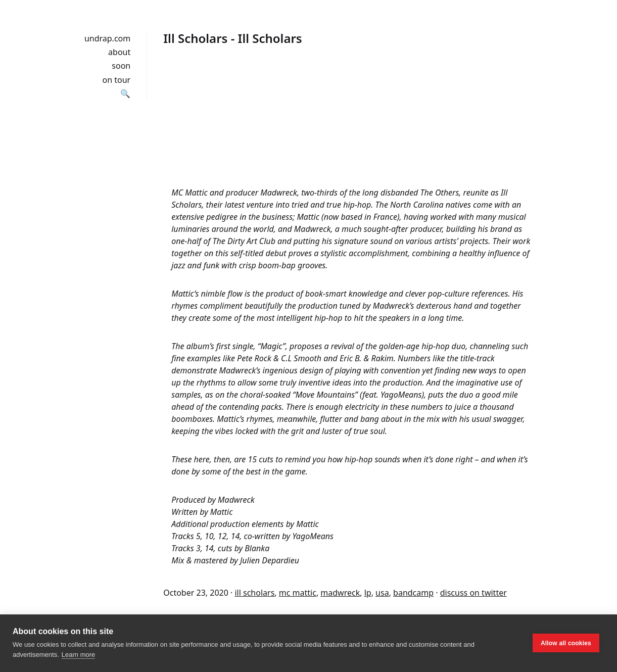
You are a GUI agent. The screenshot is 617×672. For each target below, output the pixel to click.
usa (382, 593)
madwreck (340, 593)
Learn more (78, 655)
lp (368, 593)
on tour (117, 80)
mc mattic (298, 593)
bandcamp (413, 593)
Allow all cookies (566, 643)
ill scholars (254, 593)
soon (121, 66)
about (119, 52)
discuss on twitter (473, 593)
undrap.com (107, 38)
